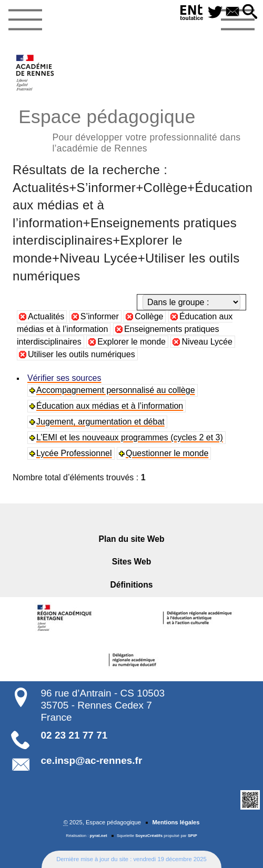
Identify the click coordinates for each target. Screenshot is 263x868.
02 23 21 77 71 (74, 735)
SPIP (193, 836)
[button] (250, 12)
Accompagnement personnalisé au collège (116, 390)
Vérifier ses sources (64, 378)
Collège (149, 316)
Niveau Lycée (207, 342)
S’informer (100, 316)
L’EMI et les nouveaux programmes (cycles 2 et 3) (130, 437)
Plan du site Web (132, 539)
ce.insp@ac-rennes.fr (92, 760)
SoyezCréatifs (149, 836)
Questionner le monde (167, 453)
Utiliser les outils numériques (82, 354)
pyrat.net (99, 836)
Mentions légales (176, 822)
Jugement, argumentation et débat (100, 422)
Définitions (132, 585)
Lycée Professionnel (74, 453)
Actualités (46, 316)
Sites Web (132, 562)
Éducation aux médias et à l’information (110, 406)
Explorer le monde (131, 342)
